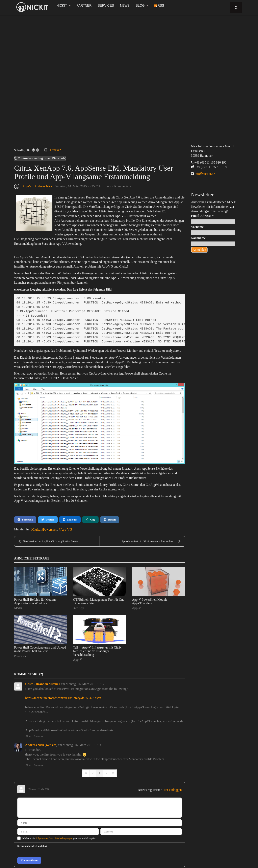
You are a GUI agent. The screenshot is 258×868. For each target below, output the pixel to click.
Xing (90, 520)
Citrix (36, 530)
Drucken (56, 150)
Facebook (25, 520)
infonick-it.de (204, 174)
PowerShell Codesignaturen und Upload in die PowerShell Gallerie (40, 649)
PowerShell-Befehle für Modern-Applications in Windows (35, 601)
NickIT (63, 6)
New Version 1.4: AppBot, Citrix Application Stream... (49, 541)
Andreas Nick (43, 186)
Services (106, 6)
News (125, 6)
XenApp (78, 608)
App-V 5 (66, 530)
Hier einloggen (172, 790)
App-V (27, 186)
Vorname (197, 227)
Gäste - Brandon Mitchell (43, 684)
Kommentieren (29, 860)
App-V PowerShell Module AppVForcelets (150, 601)
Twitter (48, 520)
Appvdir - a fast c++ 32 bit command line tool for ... (151, 541)
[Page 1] (99, 773)
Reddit (110, 520)
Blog (142, 6)
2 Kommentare (122, 186)
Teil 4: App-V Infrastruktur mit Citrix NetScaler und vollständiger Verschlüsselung (97, 651)
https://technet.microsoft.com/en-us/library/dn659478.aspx (63, 698)
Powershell (50, 530)
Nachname (198, 238)
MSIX (18, 608)
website (51, 745)
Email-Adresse (202, 216)
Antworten (39, 736)
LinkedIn (70, 520)
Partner (84, 6)
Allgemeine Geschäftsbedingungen (54, 838)
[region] (129, 73)
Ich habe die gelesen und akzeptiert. (60, 838)
